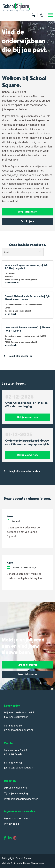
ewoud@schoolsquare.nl (18, 730)
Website (6, 863)
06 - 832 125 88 (13, 763)
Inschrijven (27, 221)
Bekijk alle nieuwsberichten (21, 471)
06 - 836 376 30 (13, 726)
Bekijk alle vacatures (17, 356)
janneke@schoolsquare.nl (19, 768)
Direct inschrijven (28, 665)
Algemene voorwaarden (18, 818)
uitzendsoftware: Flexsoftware (29, 863)
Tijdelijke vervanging (16, 793)
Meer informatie (28, 212)
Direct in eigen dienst (16, 788)
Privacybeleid (12, 824)
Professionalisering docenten (21, 799)
